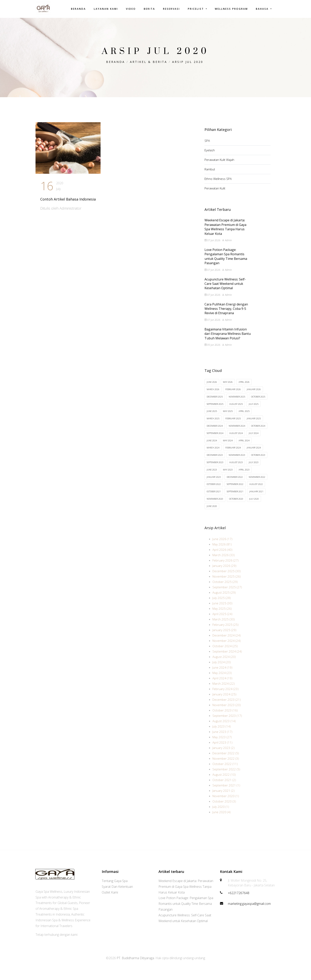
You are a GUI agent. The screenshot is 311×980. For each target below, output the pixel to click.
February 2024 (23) (226, 694)
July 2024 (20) (222, 667)
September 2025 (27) (227, 592)
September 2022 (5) (226, 775)
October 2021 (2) (224, 785)
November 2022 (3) (226, 764)
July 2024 (254, 437)
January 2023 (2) (224, 753)
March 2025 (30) (224, 625)
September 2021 (235, 495)
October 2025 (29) (225, 587)
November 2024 (237, 430)
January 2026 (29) (224, 571)
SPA (207, 141)
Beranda (78, 9)
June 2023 (212, 474)
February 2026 (233, 393)
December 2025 (215, 401)
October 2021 (214, 495)
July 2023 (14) (222, 732)
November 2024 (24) (227, 646)
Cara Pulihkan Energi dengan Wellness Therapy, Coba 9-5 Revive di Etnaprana (226, 311)
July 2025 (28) (222, 603)
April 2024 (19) (222, 683)
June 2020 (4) (222, 817)
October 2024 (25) (225, 651)
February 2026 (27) (226, 566)
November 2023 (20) (227, 710)
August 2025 (236, 408)
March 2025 (213, 422)
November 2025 (237, 401)
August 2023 (236, 466)
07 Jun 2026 (212, 243)
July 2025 (254, 408)
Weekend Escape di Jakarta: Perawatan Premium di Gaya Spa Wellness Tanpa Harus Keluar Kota (225, 230)
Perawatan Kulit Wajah (219, 160)
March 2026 (213, 393)
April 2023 (244, 474)
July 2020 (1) (221, 812)
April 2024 (244, 444)
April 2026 (244, 386)
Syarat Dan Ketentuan (117, 887)
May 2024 (228, 444)
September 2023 (215, 466)
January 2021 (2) (224, 796)
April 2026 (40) (222, 555)
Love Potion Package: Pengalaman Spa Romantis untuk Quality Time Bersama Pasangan (226, 259)
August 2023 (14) (224, 726)
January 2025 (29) (224, 635)
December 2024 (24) (227, 641)
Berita (149, 9)
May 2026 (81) (222, 550)
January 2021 (256, 495)
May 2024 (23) (222, 678)
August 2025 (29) (224, 598)
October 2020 (236, 503)
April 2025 (244, 415)
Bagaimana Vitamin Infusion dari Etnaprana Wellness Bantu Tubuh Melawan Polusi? (228, 336)
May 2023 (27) (222, 742)
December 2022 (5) (226, 758)
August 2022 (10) (224, 780)
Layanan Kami (106, 9)
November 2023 (237, 459)
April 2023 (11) (222, 748)
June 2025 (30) (222, 609)
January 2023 (214, 481)
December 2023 (215, 459)
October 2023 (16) (225, 716)
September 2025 (215, 408)
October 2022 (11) (225, 769)
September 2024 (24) (227, 657)
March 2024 (213, 452)
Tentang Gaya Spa (115, 881)
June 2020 (212, 510)
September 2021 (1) (226, 791)
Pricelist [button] (196, 9)
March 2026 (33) (224, 560)
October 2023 (258, 459)
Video (131, 9)
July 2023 (254, 466)
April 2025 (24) (222, 619)
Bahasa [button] (263, 9)
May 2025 (228, 415)
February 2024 (233, 452)
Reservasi (171, 9)
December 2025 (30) (227, 576)
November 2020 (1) (226, 801)
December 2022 (235, 481)
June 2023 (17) (222, 737)
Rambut (210, 169)
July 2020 (254, 503)
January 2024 (254, 452)
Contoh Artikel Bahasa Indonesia (68, 199)
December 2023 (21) (227, 705)
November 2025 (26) (227, 582)
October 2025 (258, 401)
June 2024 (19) (222, 673)
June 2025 (212, 415)
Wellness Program (231, 9)
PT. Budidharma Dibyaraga (135, 958)
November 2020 (215, 503)
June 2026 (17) (222, 544)
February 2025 (233, 422)
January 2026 (254, 393)
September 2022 (235, 488)
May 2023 (228, 474)
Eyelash (210, 150)
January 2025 (254, 422)
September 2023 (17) (227, 721)
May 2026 (228, 386)
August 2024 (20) (224, 662)
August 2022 (256, 488)
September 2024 (215, 437)
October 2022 (214, 488)
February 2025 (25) (226, 630)
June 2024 (212, 444)
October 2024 (258, 430)
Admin (227, 243)
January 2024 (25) (224, 700)
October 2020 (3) (224, 807)
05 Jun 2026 (212, 348)
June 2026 (212, 386)
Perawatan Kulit (215, 188)
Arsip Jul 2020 (188, 62)
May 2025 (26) (222, 614)
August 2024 (236, 437)
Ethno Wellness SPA (218, 179)
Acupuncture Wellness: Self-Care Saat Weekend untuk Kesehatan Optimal (225, 286)
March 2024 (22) (224, 689)
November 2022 (257, 481)
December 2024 (215, 430)
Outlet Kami (110, 892)
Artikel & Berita (149, 62)
